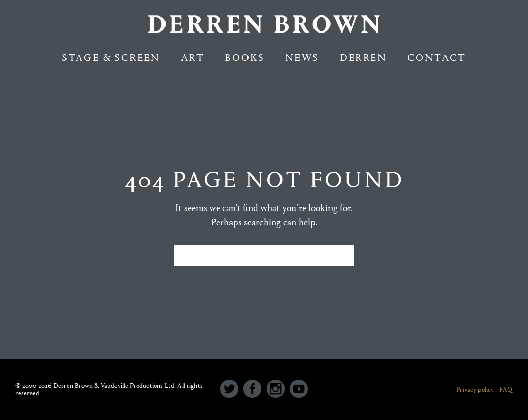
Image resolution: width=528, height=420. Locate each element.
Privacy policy (475, 389)
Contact (437, 58)
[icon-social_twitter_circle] (232, 390)
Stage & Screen (111, 58)
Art (193, 58)
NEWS (302, 58)
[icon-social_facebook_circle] (255, 390)
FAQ (506, 389)
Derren (363, 58)
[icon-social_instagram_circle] (278, 390)
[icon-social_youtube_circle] (299, 390)
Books (245, 58)
